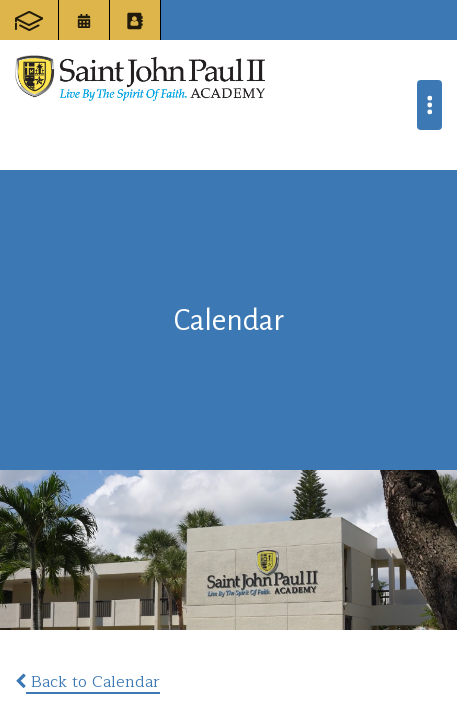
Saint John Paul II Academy (140, 78)
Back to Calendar (87, 682)
